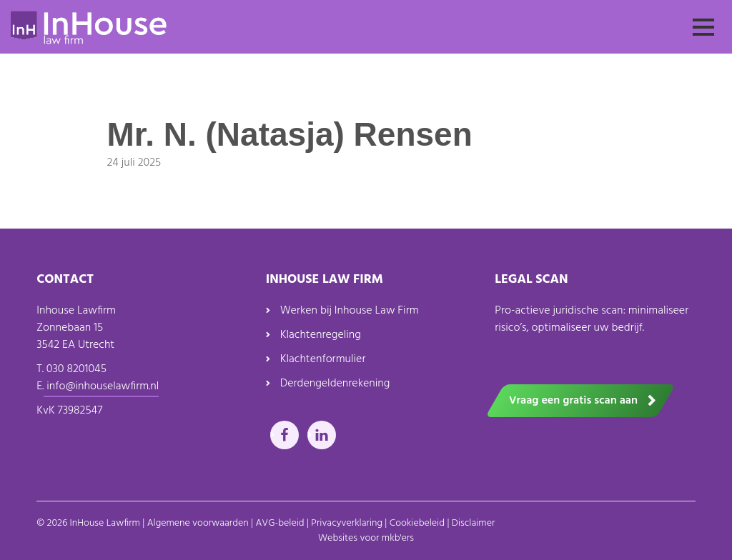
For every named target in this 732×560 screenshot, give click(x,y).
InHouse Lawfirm (105, 523)
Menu (703, 40)
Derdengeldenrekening (335, 384)
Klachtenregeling (321, 335)
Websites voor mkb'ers (366, 538)
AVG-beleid (280, 523)
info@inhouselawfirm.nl (101, 386)
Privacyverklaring (347, 523)
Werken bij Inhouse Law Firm (350, 311)
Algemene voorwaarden (198, 523)
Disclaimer (474, 523)
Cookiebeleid (417, 523)
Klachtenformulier (323, 359)
